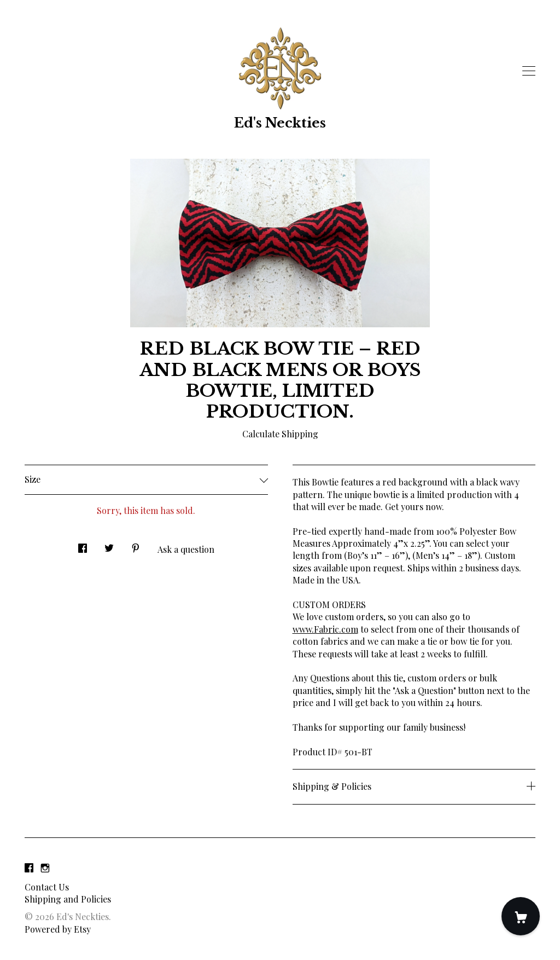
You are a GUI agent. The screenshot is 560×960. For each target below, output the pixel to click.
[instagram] (45, 868)
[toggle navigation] (529, 71)
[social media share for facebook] (83, 545)
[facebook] (29, 868)
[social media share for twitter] (109, 545)
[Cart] (521, 916)
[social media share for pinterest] (136, 545)
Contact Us (47, 887)
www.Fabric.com (325, 629)
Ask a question (186, 549)
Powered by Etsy (58, 929)
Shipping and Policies (68, 899)
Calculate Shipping (280, 434)
